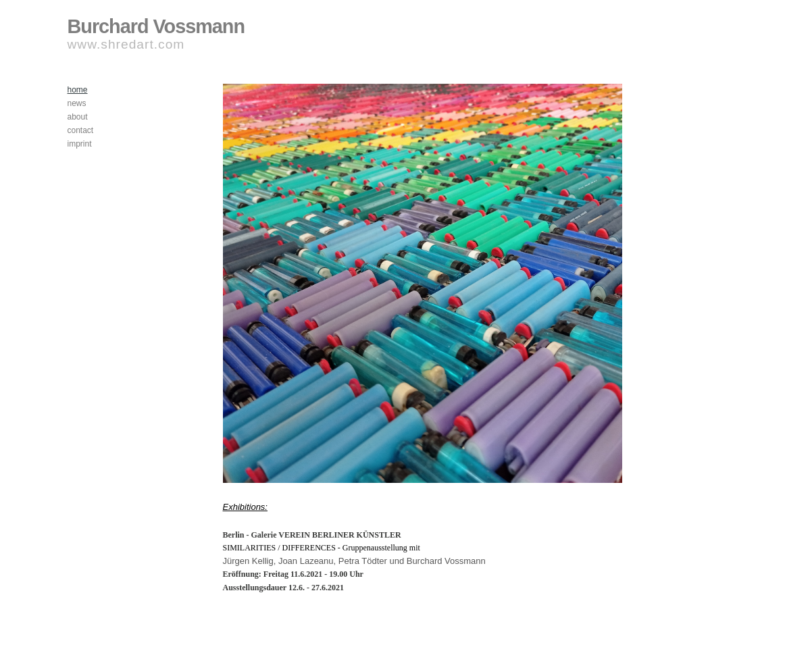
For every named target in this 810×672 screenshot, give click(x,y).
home (78, 90)
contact (81, 130)
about (78, 117)
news (77, 103)
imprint (80, 144)
